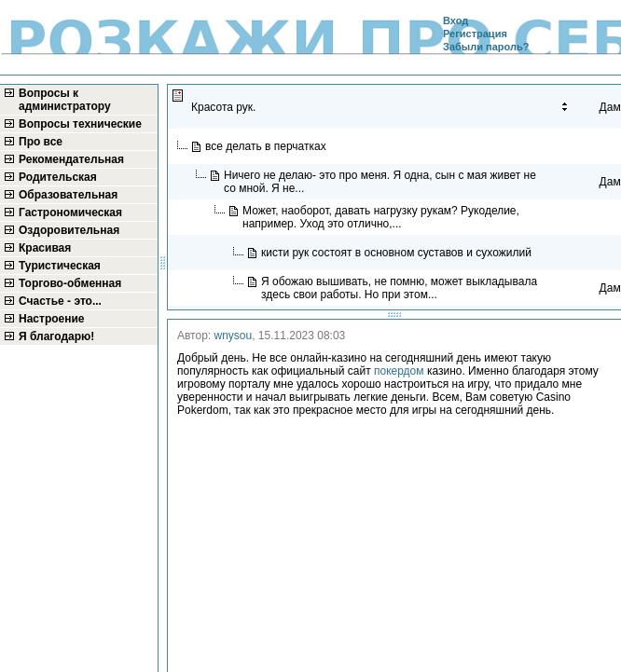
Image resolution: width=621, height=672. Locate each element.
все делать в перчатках (267, 146)
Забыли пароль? (486, 47)
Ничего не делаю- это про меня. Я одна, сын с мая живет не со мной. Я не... (380, 182)
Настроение (52, 319)
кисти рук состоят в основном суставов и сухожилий (398, 253)
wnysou (234, 336)
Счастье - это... (60, 301)
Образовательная (68, 195)
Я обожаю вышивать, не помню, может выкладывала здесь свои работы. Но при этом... (399, 288)
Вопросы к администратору (65, 100)
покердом (399, 371)
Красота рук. (225, 107)
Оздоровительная (69, 230)
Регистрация (475, 34)
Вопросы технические (80, 124)
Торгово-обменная (70, 283)
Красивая (45, 248)
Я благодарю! (56, 336)
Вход (455, 21)
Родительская (58, 177)
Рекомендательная (71, 159)
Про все (41, 142)
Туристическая (60, 266)
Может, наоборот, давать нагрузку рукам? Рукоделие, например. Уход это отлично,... (381, 217)
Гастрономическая (70, 213)
